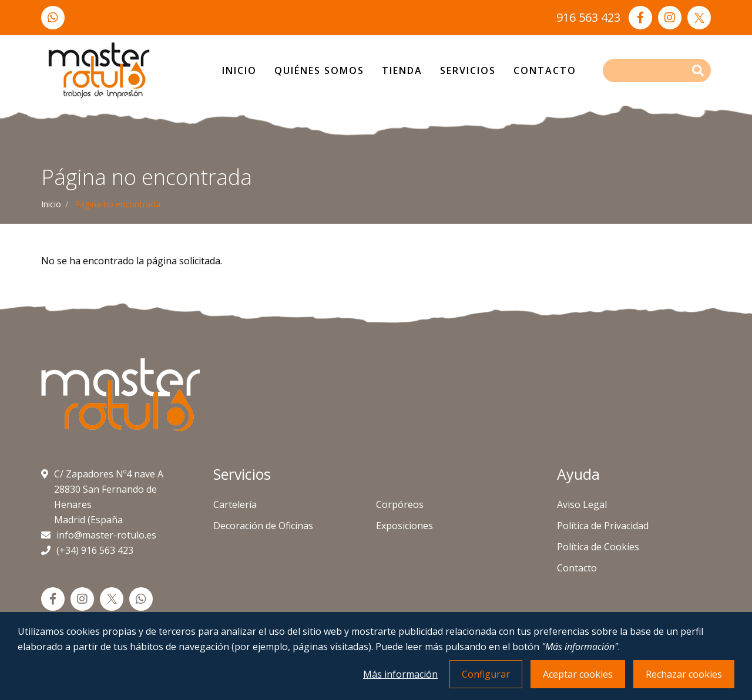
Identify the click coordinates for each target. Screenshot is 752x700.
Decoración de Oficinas (263, 526)
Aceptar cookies (578, 674)
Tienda (402, 70)
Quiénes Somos (319, 70)
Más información (400, 674)
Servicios (468, 70)
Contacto (545, 70)
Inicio (239, 70)
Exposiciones (404, 526)
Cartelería (235, 504)
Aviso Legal (582, 504)
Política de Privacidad (603, 526)
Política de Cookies (598, 547)
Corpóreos (400, 504)
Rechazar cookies (684, 674)
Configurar (486, 674)
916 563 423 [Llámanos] (588, 17)
